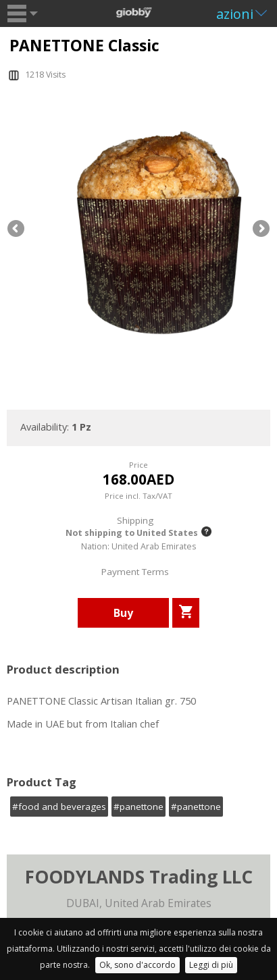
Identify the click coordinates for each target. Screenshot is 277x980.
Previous (17, 229)
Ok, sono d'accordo (137, 965)
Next (260, 229)
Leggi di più (211, 965)
